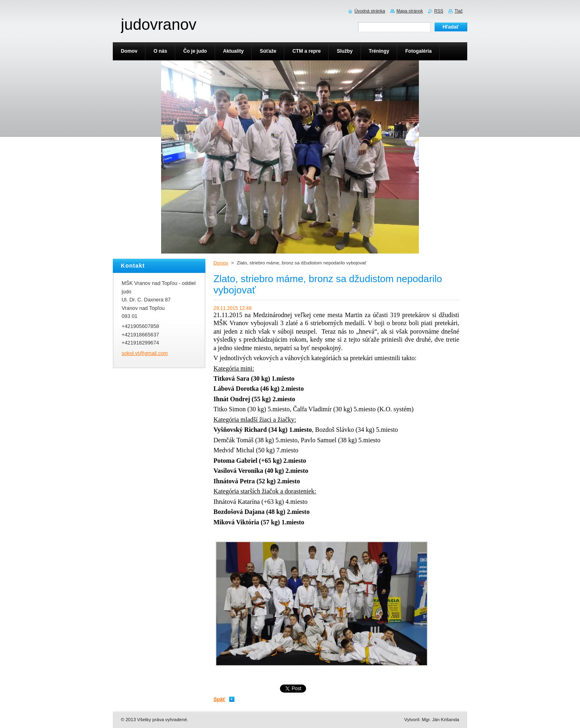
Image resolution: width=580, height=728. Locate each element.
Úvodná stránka (370, 11)
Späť (220, 699)
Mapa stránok (410, 11)
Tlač (459, 11)
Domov (221, 263)
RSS (439, 11)
